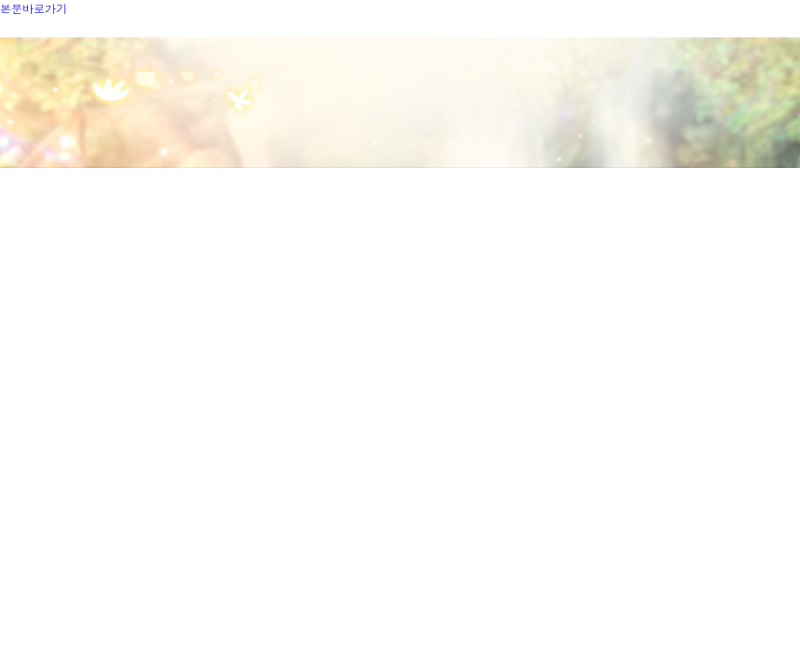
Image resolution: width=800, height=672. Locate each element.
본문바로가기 (34, 8)
